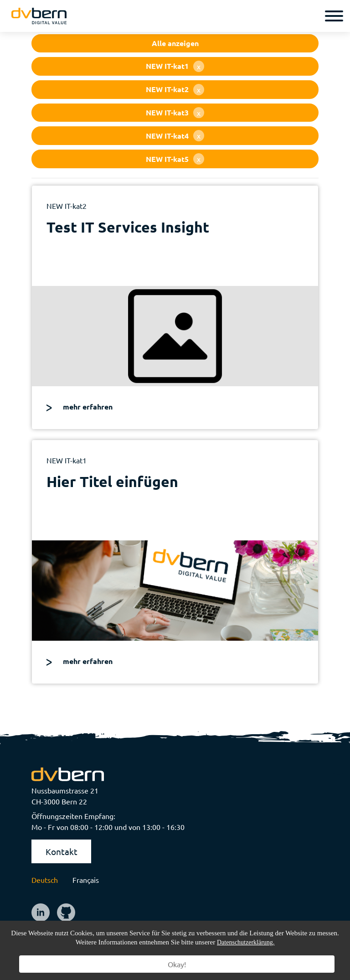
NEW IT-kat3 (175, 113)
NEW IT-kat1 (175, 66)
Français (86, 880)
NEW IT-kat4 (175, 136)
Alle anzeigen (175, 43)
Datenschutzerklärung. (246, 942)
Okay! (177, 964)
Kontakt (62, 851)
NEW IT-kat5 (175, 159)
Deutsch (45, 880)
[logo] (39, 16)
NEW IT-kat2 (175, 90)
